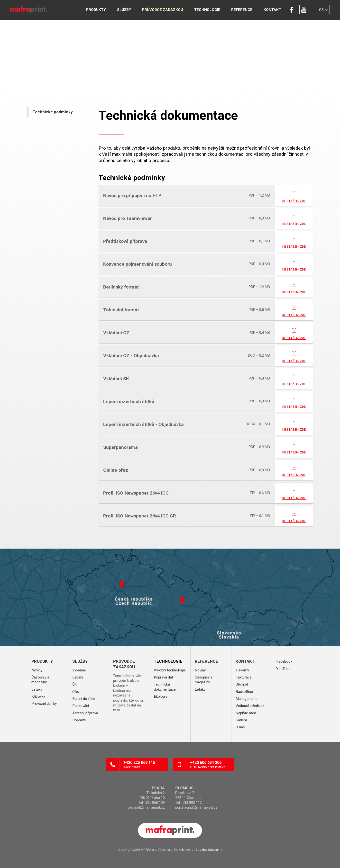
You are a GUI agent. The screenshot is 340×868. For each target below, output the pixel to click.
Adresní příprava (85, 713)
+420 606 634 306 (210, 765)
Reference (242, 10)
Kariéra (241, 720)
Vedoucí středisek (250, 706)
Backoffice (244, 692)
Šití (75, 684)
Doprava (79, 720)
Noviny (37, 670)
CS (321, 10)
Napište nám (246, 713)
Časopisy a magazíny (40, 680)
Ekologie (161, 696)
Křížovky (38, 696)
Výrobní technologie (170, 670)
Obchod (242, 684)
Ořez (76, 692)
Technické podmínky (53, 112)
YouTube (304, 10)
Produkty (96, 10)
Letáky (37, 689)
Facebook (291, 10)
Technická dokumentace (165, 687)
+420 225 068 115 (144, 765)
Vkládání (79, 670)
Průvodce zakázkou (163, 10)
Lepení (78, 677)
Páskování (81, 706)
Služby (124, 10)
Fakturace (244, 677)
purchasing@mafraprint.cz (196, 807)
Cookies (201, 850)
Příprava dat (163, 677)
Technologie (207, 10)
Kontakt (272, 10)
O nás (240, 727)
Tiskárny (242, 670)
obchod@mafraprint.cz (146, 807)
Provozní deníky (44, 704)
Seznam (215, 850)
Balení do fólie (84, 699)
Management (246, 699)
